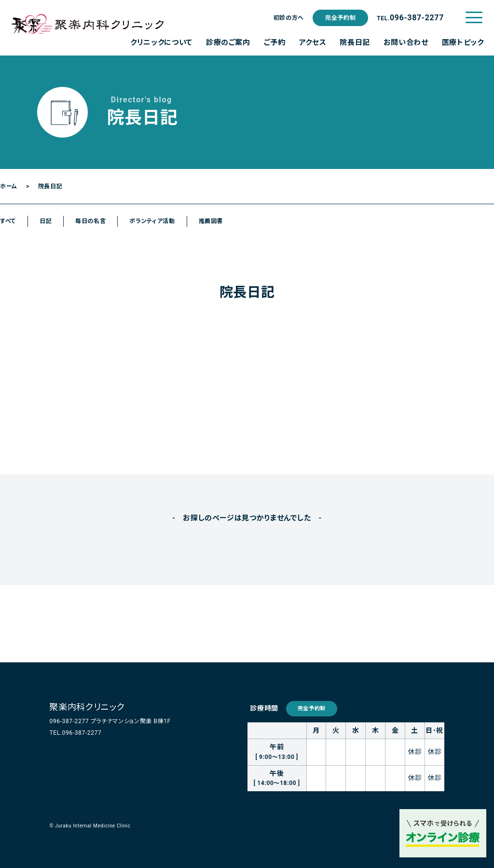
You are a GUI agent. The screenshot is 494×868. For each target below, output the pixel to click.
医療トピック (463, 42)
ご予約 (275, 42)
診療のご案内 (228, 42)
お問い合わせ (406, 42)
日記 (46, 221)
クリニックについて (161, 42)
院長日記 (355, 42)
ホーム (9, 186)
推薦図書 (211, 221)
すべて (8, 221)
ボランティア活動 (152, 221)
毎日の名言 (90, 221)
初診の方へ (289, 18)
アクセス (313, 42)
